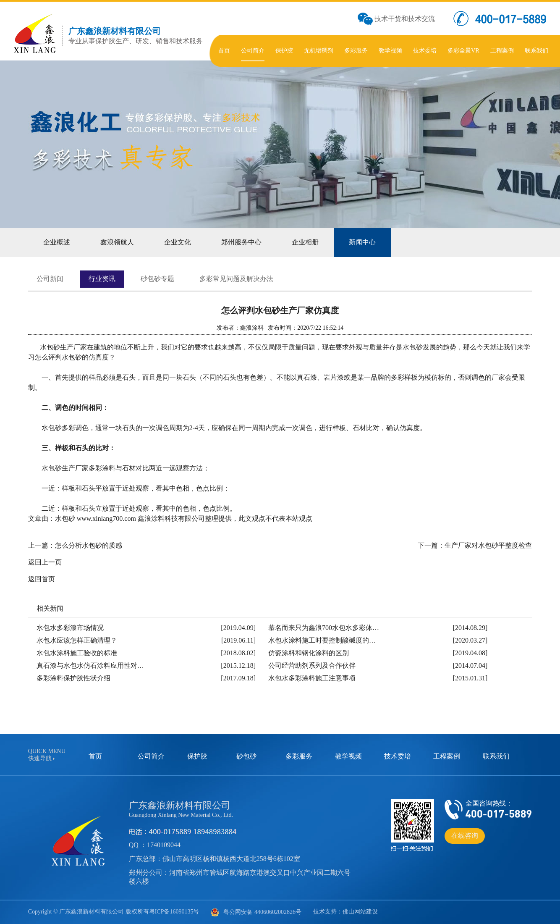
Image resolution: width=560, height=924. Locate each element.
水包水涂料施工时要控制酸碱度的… (322, 640)
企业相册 (305, 242)
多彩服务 (299, 756)
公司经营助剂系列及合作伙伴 (312, 665)
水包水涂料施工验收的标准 (77, 653)
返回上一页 (45, 562)
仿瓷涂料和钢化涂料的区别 (309, 653)
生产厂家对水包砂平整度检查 (488, 545)
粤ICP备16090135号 (174, 912)
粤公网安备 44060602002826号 (256, 912)
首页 (95, 756)
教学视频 (348, 756)
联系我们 (496, 756)
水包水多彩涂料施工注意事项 (312, 678)
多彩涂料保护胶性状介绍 (73, 678)
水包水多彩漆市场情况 (70, 628)
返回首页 (42, 579)
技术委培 (398, 756)
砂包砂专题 (157, 279)
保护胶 (197, 756)
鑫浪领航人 (117, 242)
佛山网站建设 (360, 912)
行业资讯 (102, 279)
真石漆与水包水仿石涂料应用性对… (90, 665)
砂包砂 (246, 756)
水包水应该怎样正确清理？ (77, 640)
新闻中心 (362, 242)
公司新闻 (50, 279)
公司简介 (151, 756)
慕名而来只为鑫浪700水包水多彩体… (324, 628)
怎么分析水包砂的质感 (89, 545)
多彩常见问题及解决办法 (236, 279)
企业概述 (57, 242)
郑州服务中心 (241, 242)
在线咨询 (465, 836)
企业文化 (178, 242)
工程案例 (447, 756)
